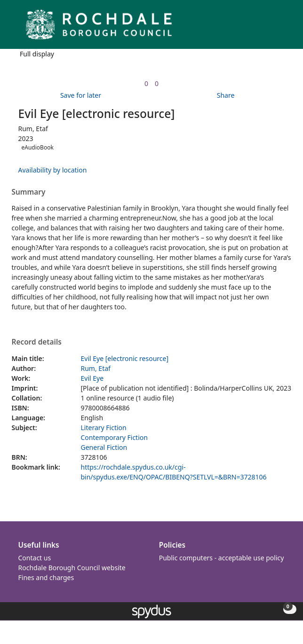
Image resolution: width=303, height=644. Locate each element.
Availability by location (53, 170)
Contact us (35, 558)
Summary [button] (29, 192)
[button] (270, 28)
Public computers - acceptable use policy (222, 558)
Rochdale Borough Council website (72, 568)
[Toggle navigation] (282, 28)
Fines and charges (46, 577)
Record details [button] (37, 342)
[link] (146, 83)
